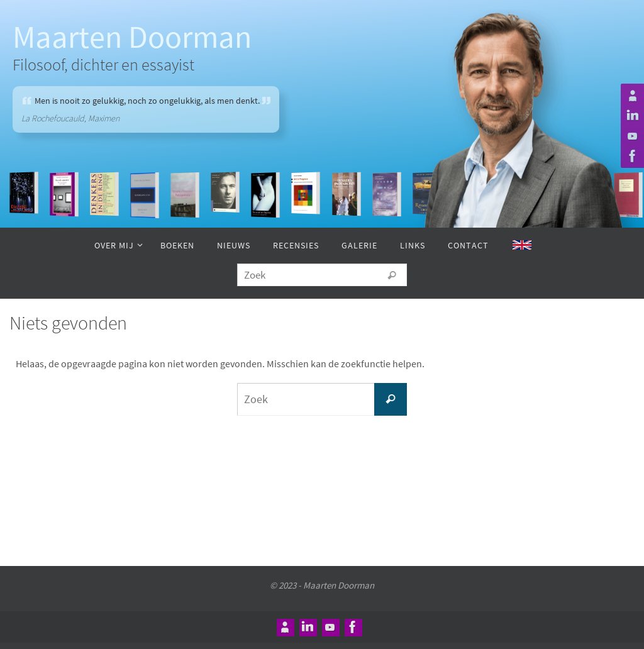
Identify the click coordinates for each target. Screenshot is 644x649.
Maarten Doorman (132, 37)
